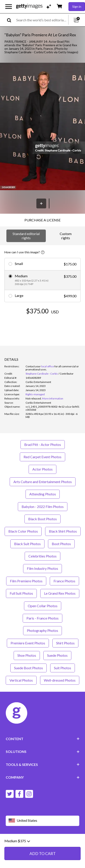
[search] (11, 20)
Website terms (16, 842)
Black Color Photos (23, 531)
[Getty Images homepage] (29, 6)
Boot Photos (61, 544)
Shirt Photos (65, 643)
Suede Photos (57, 655)
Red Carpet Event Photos (42, 457)
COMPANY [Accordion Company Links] (43, 777)
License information (31, 845)
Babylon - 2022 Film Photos (43, 507)
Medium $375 (17, 855)
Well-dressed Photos (60, 680)
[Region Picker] (43, 821)
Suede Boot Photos (29, 668)
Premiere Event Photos (28, 643)
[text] (42, 20)
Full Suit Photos (21, 593)
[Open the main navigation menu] (9, 7)
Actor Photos (42, 469)
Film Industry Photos (42, 568)
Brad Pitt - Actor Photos (43, 444)
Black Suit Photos (27, 544)
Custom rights (66, 236)
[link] (34, 398)
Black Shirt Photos (63, 531)
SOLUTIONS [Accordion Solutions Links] (43, 751)
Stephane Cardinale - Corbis (42, 374)
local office (48, 366)
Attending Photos (43, 494)
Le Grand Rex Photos (60, 593)
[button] (42, 127)
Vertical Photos (21, 680)
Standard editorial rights (26, 236)
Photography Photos (42, 630)
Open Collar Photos (43, 606)
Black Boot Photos (42, 519)
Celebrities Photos (42, 556)
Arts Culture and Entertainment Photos (43, 482)
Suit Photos (63, 668)
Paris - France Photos (42, 618)
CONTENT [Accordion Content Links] (43, 739)
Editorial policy (40, 842)
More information (53, 398)
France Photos (64, 581)
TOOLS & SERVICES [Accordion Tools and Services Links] (43, 764)
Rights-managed (35, 394)
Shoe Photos (27, 655)
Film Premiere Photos (26, 581)
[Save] (41, 203)
